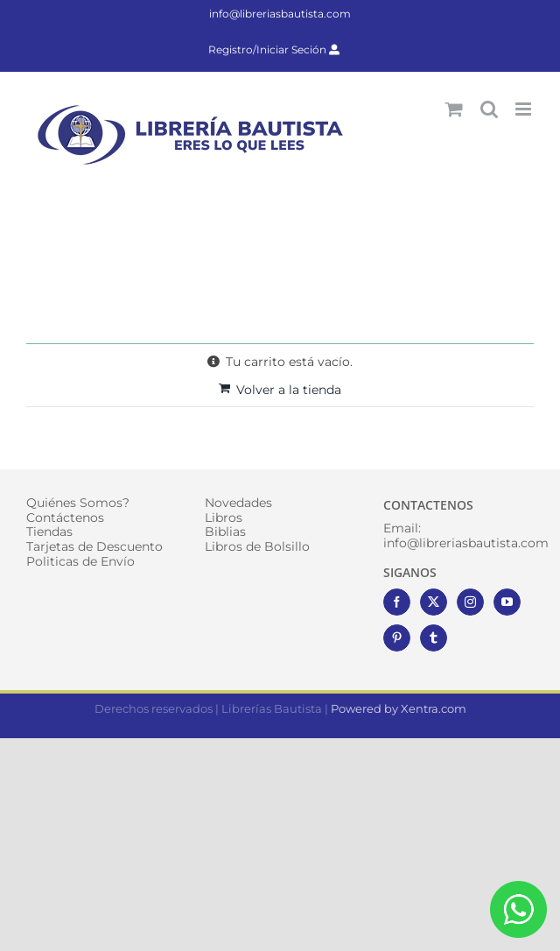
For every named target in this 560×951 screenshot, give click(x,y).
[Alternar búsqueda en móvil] (489, 109)
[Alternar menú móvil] (525, 109)
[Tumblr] (434, 638)
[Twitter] (434, 602)
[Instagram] (470, 602)
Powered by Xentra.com (399, 708)
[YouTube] (507, 602)
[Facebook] (397, 602)
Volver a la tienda (289, 390)
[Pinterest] (397, 638)
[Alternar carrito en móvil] (454, 109)
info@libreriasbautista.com (280, 14)
